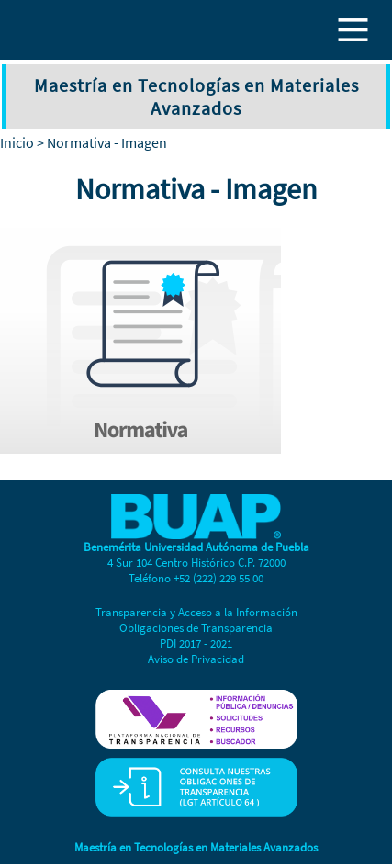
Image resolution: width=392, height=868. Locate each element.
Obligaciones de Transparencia (196, 628)
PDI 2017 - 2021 (196, 643)
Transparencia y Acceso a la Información (196, 612)
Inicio (17, 142)
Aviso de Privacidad (196, 659)
